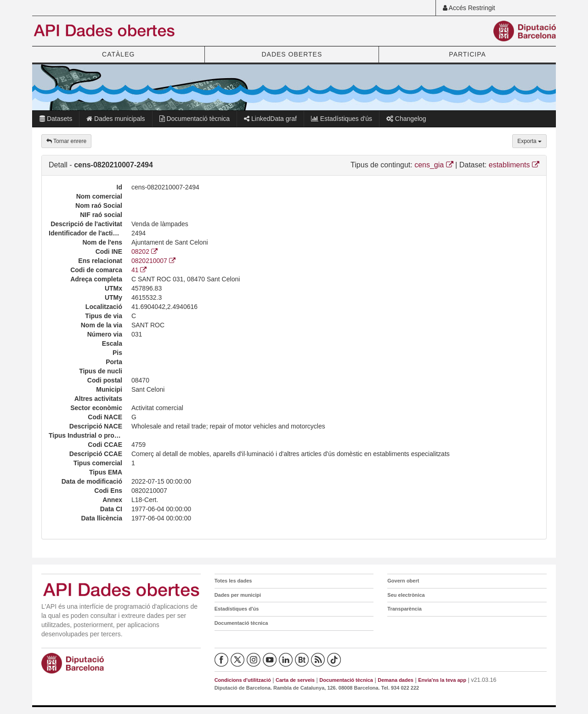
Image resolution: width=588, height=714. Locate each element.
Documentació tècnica (195, 119)
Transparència (404, 609)
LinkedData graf (270, 119)
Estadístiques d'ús (342, 119)
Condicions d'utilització (243, 680)
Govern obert (403, 581)
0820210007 (153, 261)
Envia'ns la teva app (442, 680)
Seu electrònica (406, 595)
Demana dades (396, 680)
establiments (514, 165)
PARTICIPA (467, 54)
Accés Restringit (469, 8)
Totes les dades (233, 581)
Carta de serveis (295, 680)
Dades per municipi (238, 595)
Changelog (406, 119)
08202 (144, 251)
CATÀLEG (118, 54)
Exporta (529, 141)
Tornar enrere (66, 141)
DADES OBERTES (292, 54)
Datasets (56, 119)
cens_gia (434, 165)
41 (139, 270)
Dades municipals (116, 119)
